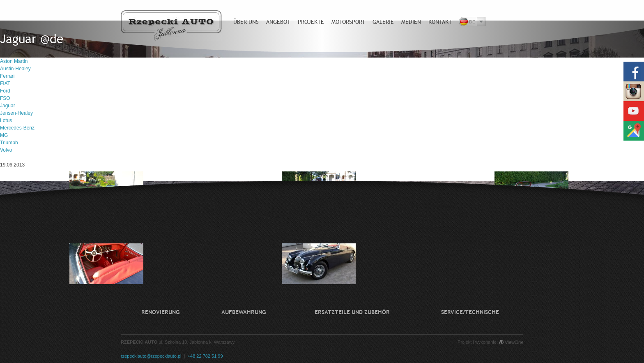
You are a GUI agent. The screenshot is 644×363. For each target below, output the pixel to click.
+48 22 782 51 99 (205, 356)
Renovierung (160, 312)
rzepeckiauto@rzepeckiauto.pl (151, 356)
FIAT (5, 83)
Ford (5, 91)
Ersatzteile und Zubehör (352, 312)
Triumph (9, 143)
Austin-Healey (15, 69)
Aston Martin (14, 61)
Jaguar (8, 106)
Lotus (6, 120)
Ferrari (7, 76)
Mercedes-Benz (17, 128)
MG (4, 135)
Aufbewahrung (244, 312)
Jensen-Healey (16, 113)
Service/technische (470, 312)
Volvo (6, 150)
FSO (5, 98)
